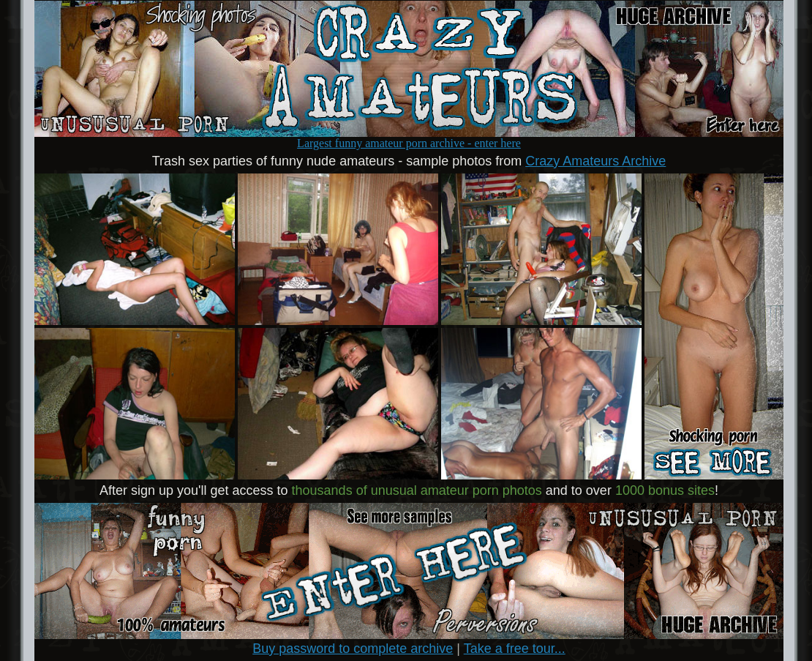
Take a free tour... (515, 649)
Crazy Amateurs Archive (595, 161)
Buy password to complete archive (353, 649)
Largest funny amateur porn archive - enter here (409, 138)
